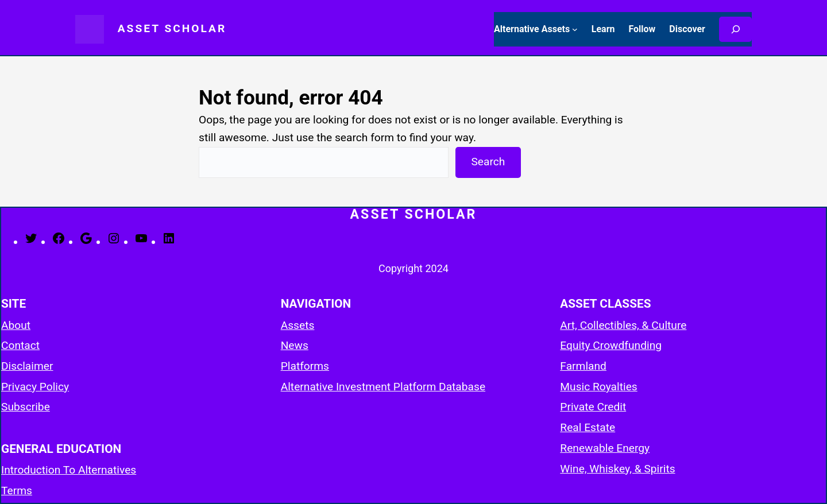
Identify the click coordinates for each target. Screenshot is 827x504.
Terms (17, 491)
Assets (298, 325)
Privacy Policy (35, 387)
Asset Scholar (172, 28)
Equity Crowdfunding (611, 345)
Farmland (583, 366)
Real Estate (588, 427)
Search (488, 162)
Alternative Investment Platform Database (383, 387)
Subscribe (26, 407)
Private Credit (593, 407)
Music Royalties (598, 387)
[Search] (735, 29)
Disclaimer (27, 366)
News (295, 345)
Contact (20, 345)
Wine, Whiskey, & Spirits (617, 469)
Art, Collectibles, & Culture (623, 325)
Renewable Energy (605, 448)
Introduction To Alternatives (69, 470)
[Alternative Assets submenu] (575, 29)
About (16, 325)
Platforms (305, 366)
